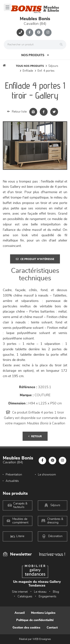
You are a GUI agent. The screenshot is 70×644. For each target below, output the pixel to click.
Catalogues (25, 596)
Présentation (14, 475)
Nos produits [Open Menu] (35, 55)
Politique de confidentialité (35, 620)
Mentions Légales (43, 613)
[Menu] (7, 7)
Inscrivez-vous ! (52, 554)
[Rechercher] (62, 45)
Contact (52, 628)
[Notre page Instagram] (48, 32)
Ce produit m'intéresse (35, 259)
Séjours (53, 66)
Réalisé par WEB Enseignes (35, 639)
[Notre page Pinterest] (39, 32)
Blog (56, 592)
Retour (35, 436)
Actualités (12, 481)
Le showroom (47, 475)
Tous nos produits (30, 66)
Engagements (48, 596)
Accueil (20, 613)
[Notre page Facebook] (29, 32)
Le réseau (40, 592)
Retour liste (17, 112)
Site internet (20, 592)
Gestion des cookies (26, 628)
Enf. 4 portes (46, 71)
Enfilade (28, 71)
